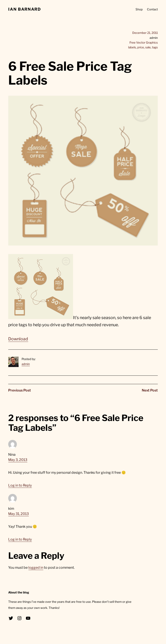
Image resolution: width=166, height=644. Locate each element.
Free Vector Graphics (144, 43)
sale (148, 47)
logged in (36, 568)
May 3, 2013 (18, 460)
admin (26, 364)
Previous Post (20, 390)
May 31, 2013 (18, 514)
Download (18, 339)
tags (155, 47)
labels (132, 47)
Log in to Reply (20, 485)
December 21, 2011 (145, 33)
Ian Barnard (25, 9)
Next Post (150, 390)
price (141, 47)
